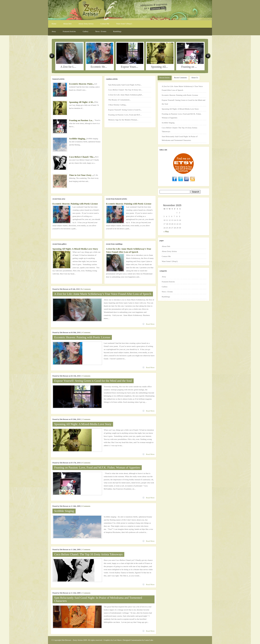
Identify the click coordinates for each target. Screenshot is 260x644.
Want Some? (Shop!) (124, 24)
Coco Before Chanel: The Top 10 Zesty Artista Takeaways (88, 554)
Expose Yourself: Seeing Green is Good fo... (125, 110)
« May (166, 231)
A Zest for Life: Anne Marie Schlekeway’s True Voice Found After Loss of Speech (103, 294)
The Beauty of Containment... (120, 100)
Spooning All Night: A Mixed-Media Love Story (75, 249)
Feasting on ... (189, 67)
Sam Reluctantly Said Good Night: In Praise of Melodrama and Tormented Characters (98, 599)
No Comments (86, 289)
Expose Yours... (129, 67)
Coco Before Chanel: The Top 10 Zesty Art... (125, 90)
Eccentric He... (99, 67)
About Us (195, 78)
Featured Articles (69, 31)
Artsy (54, 31)
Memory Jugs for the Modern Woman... (123, 120)
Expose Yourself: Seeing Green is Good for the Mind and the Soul (93, 381)
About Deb (67, 24)
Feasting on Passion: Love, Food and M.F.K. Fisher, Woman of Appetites (97, 468)
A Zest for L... (68, 67)
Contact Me (105, 24)
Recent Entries (165, 78)
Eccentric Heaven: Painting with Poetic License (75, 204)
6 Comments (86, 506)
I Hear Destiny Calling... (118, 105)
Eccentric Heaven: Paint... (82, 84)
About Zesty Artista (86, 24)
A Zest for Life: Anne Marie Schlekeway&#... (126, 95)
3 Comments (86, 376)
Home (54, 24)
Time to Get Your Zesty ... (81, 175)
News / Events (101, 31)
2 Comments (86, 419)
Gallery (86, 31)
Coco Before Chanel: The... (82, 157)
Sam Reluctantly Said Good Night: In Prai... (125, 85)
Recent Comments (181, 78)
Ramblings (117, 31)
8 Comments (86, 463)
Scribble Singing (64, 511)
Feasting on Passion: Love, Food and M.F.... (125, 115)
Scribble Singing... (78, 139)
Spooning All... (159, 67)
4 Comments (86, 333)
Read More (150, 324)
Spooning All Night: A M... (82, 102)
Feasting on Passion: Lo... (81, 120)
